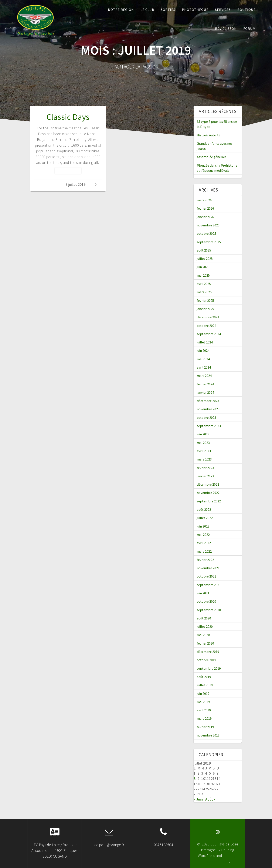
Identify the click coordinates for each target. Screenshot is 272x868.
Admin (52, 184)
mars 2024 (204, 376)
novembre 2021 (208, 568)
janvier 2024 (205, 392)
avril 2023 (204, 451)
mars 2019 (204, 718)
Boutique (246, 10)
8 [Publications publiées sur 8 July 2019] (195, 779)
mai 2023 (203, 443)
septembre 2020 (209, 610)
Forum (249, 29)
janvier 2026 (205, 217)
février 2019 (205, 727)
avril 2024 (204, 367)
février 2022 (205, 560)
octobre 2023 (206, 418)
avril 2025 (204, 284)
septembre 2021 (209, 585)
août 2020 (204, 618)
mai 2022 (203, 535)
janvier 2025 (205, 309)
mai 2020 (203, 635)
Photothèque (195, 10)
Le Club (147, 10)
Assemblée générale (212, 157)
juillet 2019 (205, 685)
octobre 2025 (206, 233)
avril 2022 (204, 543)
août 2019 (204, 677)
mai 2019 (203, 702)
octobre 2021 (206, 576)
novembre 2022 (208, 493)
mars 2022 (204, 551)
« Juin (198, 799)
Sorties (168, 10)
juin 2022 (203, 526)
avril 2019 (204, 710)
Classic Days (68, 117)
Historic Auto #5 (208, 135)
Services (223, 10)
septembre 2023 (209, 426)
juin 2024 (203, 350)
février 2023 (205, 468)
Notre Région (121, 10)
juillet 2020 (205, 626)
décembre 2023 (208, 401)
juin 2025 (203, 267)
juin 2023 (203, 434)
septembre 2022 (209, 501)
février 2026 (205, 208)
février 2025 (205, 300)
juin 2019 (203, 694)
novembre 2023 (208, 409)
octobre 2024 (206, 326)
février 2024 (205, 384)
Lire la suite (68, 171)
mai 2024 (203, 359)
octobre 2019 (206, 660)
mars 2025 (204, 292)
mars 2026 (204, 200)
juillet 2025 (205, 259)
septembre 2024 (209, 334)
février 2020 (205, 643)
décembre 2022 (208, 484)
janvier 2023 (205, 476)
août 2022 (204, 509)
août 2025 (204, 250)
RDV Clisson (226, 29)
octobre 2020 (206, 601)
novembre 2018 (208, 735)
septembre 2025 (209, 242)
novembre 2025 (208, 225)
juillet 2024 (205, 342)
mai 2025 (203, 275)
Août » (210, 799)
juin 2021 (203, 593)
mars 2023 (204, 459)
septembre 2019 (209, 668)
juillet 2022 (205, 518)
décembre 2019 (208, 652)
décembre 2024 (208, 317)
